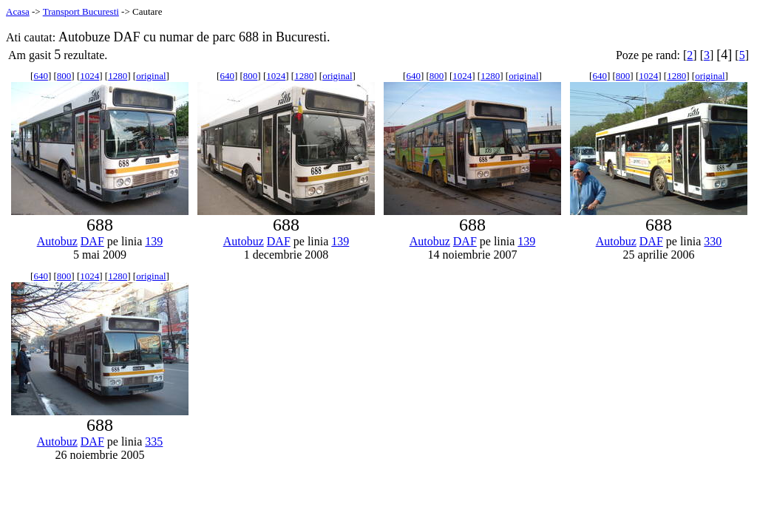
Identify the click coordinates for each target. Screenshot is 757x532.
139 (154, 241)
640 (41, 76)
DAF (92, 241)
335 (154, 441)
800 (64, 76)
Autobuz (57, 241)
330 (713, 241)
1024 (89, 76)
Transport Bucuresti (81, 11)
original (151, 76)
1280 (118, 76)
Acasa (18, 11)
